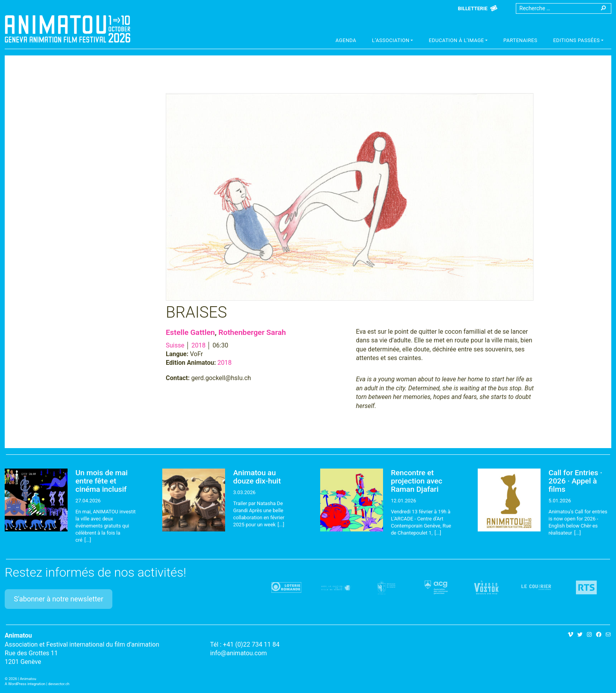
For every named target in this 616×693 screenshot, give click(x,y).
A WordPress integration (25, 684)
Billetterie (473, 8)
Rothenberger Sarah (252, 332)
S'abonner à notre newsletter (59, 599)
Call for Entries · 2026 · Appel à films (575, 481)
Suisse (175, 345)
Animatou (68, 29)
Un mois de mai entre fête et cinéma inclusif (102, 481)
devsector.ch (59, 684)
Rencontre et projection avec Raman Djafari (417, 481)
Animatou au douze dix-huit (257, 477)
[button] (393, 41)
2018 (198, 345)
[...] (88, 540)
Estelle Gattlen (190, 332)
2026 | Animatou (22, 679)
